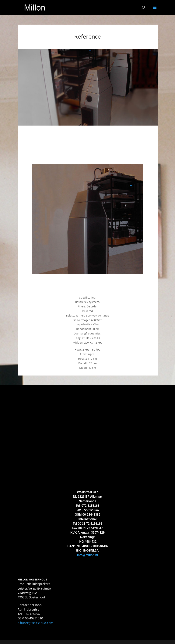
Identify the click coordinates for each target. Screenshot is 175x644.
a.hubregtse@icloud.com (35, 623)
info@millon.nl (87, 555)
